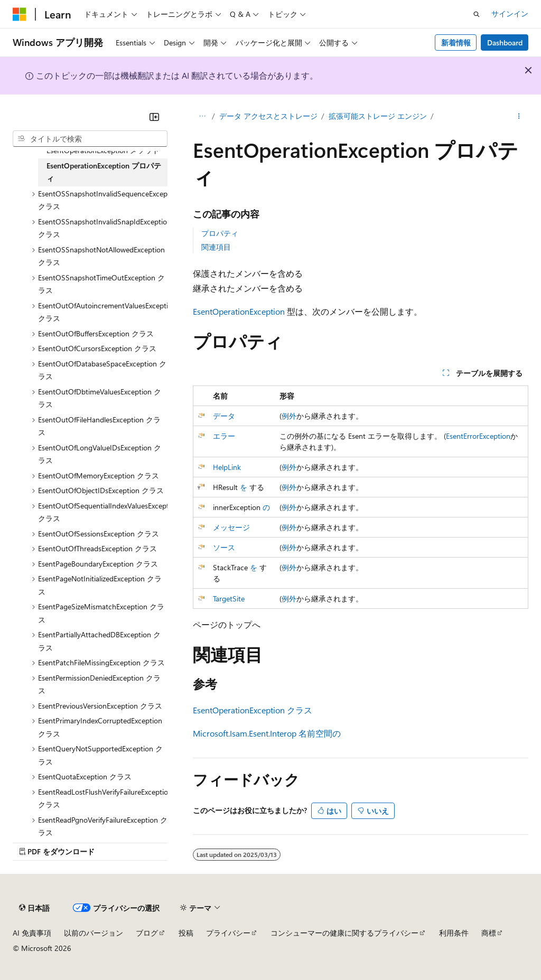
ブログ (147, 933)
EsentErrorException (478, 436)
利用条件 (454, 933)
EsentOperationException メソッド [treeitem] (103, 150)
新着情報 (456, 43)
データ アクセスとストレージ (268, 116)
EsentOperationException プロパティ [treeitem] (104, 172)
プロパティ (220, 233)
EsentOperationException (239, 311)
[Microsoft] (20, 14)
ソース (224, 547)
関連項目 (216, 247)
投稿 (186, 933)
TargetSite (229, 599)
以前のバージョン (94, 933)
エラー (224, 436)
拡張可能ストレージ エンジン (378, 116)
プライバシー (228, 933)
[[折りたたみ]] (154, 117)
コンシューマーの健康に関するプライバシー (344, 933)
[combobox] (90, 139)
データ (224, 416)
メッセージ (231, 527)
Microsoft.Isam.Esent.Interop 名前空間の (267, 733)
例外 (289, 416)
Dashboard (505, 43)
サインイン (510, 13)
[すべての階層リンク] (202, 117)
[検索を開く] (477, 14)
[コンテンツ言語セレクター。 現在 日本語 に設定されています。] (34, 908)
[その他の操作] (519, 117)
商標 (489, 933)
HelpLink (227, 467)
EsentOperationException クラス (253, 710)
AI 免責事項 (32, 933)
